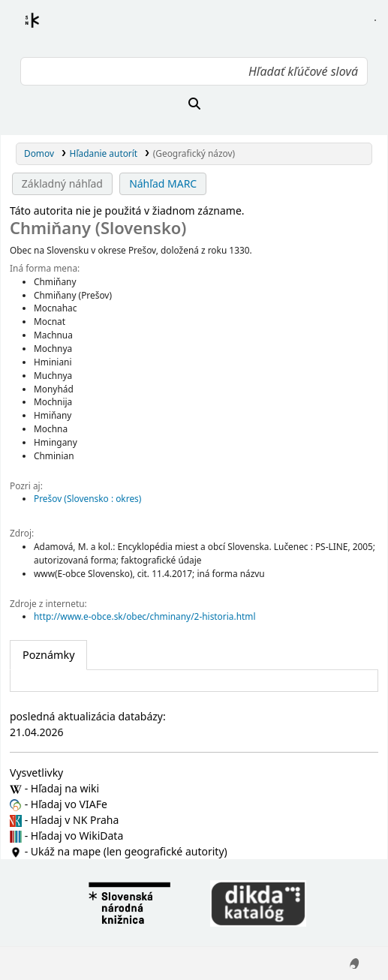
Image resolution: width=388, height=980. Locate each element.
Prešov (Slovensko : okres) (87, 498)
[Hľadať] (194, 104)
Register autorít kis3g (46, 29)
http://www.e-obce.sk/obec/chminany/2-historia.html (144, 616)
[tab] (48, 655)
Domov (39, 153)
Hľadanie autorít (104, 153)
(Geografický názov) (194, 153)
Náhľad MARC (163, 183)
